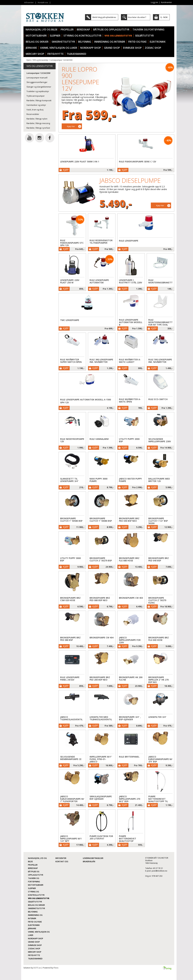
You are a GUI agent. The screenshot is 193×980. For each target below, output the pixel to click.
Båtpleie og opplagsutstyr (111, 30)
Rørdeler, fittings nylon (37, 119)
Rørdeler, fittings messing (38, 123)
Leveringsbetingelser (93, 858)
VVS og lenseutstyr (118, 36)
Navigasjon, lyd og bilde (42, 30)
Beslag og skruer (37, 42)
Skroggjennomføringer (37, 82)
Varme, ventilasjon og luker (59, 48)
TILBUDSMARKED (76, 54)
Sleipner (55, 36)
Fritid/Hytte (55, 54)
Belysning (85, 42)
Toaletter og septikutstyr (38, 91)
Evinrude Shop (132, 48)
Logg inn (154, 2)
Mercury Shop (35, 54)
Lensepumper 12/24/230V (61, 60)
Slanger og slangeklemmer (39, 87)
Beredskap (83, 30)
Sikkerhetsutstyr (63, 42)
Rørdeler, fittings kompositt (39, 100)
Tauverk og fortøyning (148, 30)
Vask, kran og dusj (35, 110)
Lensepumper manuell (37, 78)
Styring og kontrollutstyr (82, 36)
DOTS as (37, 968)
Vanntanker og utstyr (36, 105)
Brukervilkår (89, 862)
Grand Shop (112, 48)
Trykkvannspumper (36, 96)
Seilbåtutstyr (144, 36)
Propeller (67, 30)
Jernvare (31, 48)
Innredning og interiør (110, 42)
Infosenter (29, 2)
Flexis (56, 968)
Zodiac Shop (153, 48)
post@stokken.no (159, 871)
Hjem (29, 60)
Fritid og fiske (137, 42)
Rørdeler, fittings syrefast (38, 128)
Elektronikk (158, 42)
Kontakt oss (43, 2)
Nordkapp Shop (91, 48)
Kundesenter (166, 2)
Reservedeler (33, 114)
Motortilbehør (36, 36)
